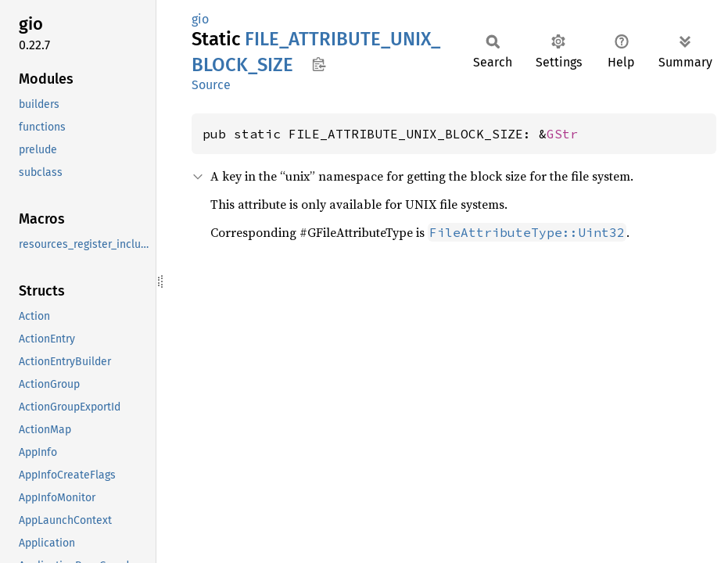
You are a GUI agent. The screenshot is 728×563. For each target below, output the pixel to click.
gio (200, 19)
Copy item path (319, 64)
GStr (562, 134)
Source (211, 85)
